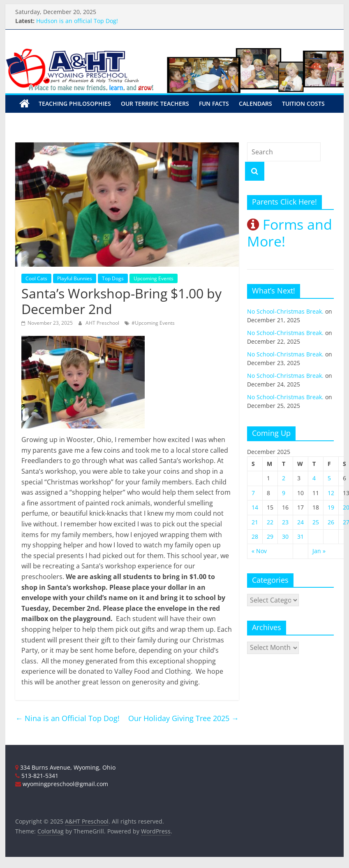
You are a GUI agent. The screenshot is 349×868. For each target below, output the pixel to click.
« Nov (259, 551)
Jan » (319, 551)
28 (255, 536)
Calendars (255, 104)
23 (285, 522)
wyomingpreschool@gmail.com (62, 784)
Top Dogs (113, 278)
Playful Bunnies (75, 278)
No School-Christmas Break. (285, 311)
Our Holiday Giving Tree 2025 (184, 718)
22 (270, 522)
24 (300, 522)
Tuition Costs (303, 104)
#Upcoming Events (153, 323)
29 (270, 536)
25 (316, 522)
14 (255, 507)
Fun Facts (214, 104)
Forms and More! (290, 233)
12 (331, 493)
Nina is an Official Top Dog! (67, 718)
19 (331, 507)
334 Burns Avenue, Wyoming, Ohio (65, 767)
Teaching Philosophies (75, 104)
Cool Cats (36, 278)
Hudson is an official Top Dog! (77, 21)
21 (255, 522)
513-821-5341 (37, 776)
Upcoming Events (154, 278)
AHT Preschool (103, 323)
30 (285, 536)
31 (300, 536)
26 (331, 522)
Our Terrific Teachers (155, 104)
